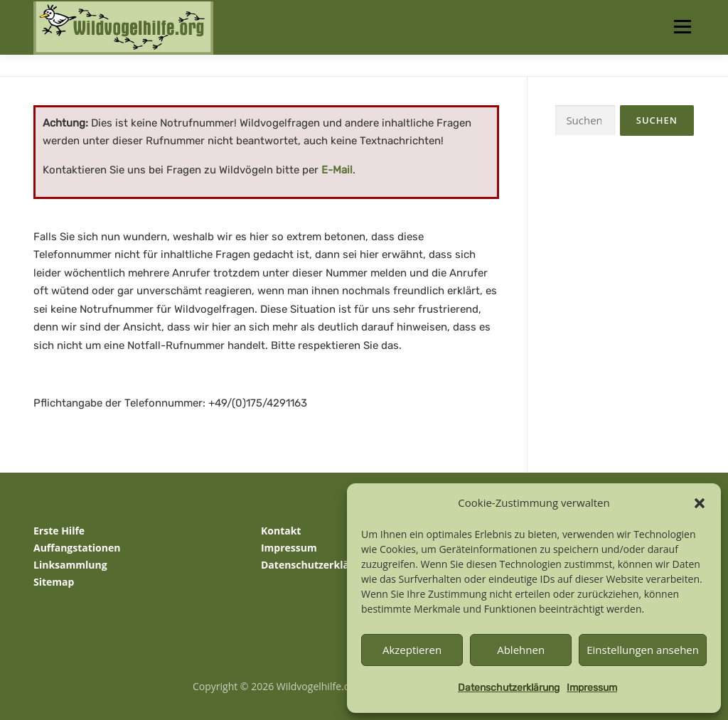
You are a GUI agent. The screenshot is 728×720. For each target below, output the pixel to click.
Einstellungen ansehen (643, 650)
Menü (682, 27)
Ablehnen (521, 650)
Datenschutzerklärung (509, 688)
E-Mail (337, 170)
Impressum (592, 688)
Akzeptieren (412, 650)
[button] (700, 503)
